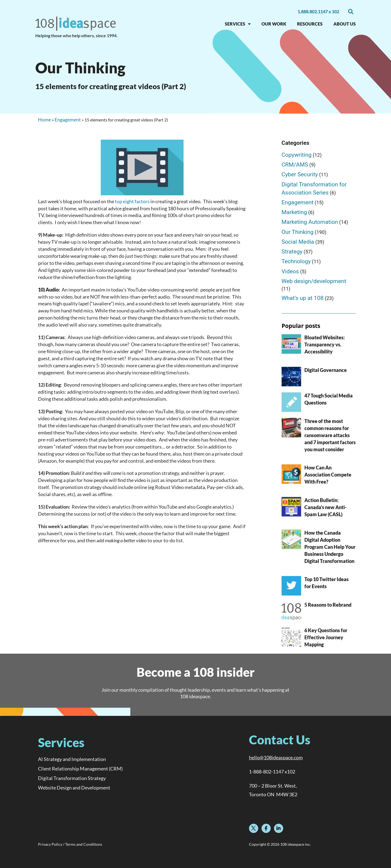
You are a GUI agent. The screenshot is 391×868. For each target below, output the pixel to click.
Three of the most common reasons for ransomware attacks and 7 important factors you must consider (330, 435)
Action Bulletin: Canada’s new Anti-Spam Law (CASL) (326, 507)
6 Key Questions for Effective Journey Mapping (326, 637)
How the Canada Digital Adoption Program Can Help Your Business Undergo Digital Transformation (330, 547)
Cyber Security (300, 174)
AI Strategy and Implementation (72, 759)
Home (45, 120)
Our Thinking (298, 232)
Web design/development (314, 281)
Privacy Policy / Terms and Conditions (70, 844)
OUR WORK (274, 24)
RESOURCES (310, 24)
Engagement (68, 120)
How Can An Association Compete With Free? (328, 475)
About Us (345, 24)
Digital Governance (326, 370)
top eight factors (132, 201)
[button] (351, 12)
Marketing (294, 212)
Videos (290, 271)
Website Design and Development (74, 788)
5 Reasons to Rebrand (328, 605)
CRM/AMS (295, 165)
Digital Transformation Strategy (72, 778)
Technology (296, 261)
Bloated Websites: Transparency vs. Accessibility (325, 344)
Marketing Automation (310, 222)
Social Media (298, 242)
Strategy (292, 252)
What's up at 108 (303, 298)
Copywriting (297, 155)
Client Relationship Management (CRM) (80, 769)
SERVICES (238, 24)
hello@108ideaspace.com (276, 757)
